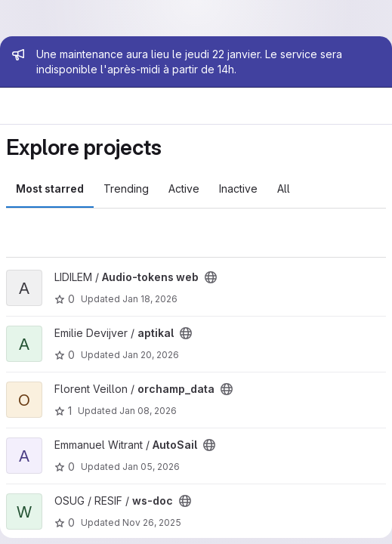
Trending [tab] (126, 189)
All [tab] (284, 189)
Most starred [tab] (50, 189)
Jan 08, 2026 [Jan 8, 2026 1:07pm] (148, 411)
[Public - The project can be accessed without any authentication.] (211, 277)
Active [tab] (184, 189)
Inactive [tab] (238, 189)
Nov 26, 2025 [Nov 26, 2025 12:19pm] (152, 522)
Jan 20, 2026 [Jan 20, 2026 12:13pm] (151, 355)
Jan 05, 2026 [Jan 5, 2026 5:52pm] (151, 467)
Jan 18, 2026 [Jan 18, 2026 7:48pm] (150, 299)
